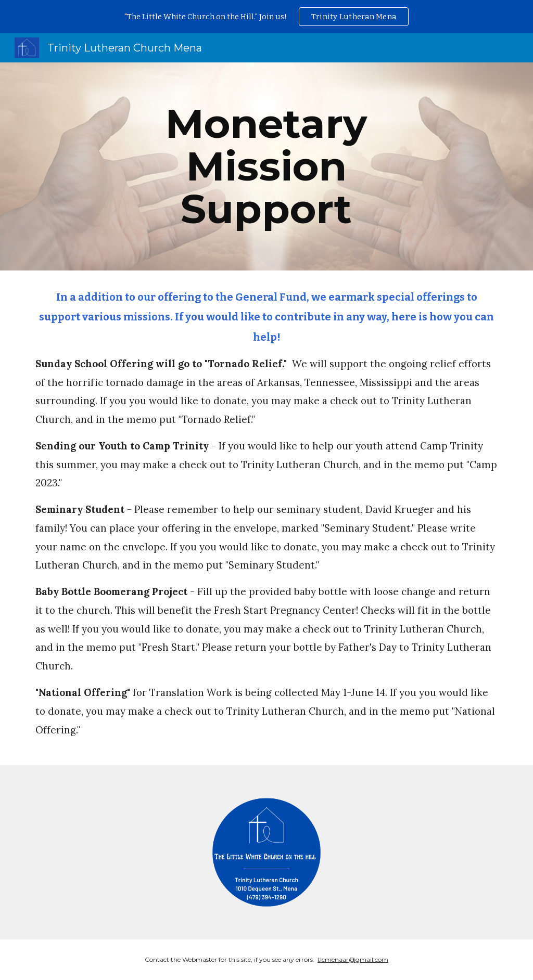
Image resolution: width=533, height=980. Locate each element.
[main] (266, 166)
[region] (266, 17)
